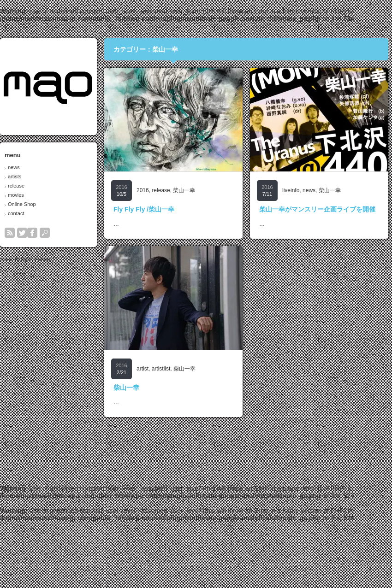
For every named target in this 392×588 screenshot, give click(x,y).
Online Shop (22, 204)
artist (143, 369)
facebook (32, 233)
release (16, 186)
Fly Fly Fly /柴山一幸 (144, 209)
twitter (22, 233)
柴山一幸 (184, 190)
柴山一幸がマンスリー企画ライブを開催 (317, 209)
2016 (143, 190)
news (14, 167)
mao (9, 260)
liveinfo (291, 190)
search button (45, 233)
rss (10, 233)
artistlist (161, 369)
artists (15, 176)
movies (16, 195)
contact (16, 213)
